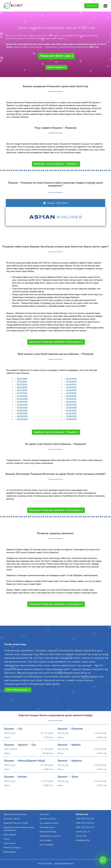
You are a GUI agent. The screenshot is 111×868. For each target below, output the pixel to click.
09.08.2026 (22, 419)
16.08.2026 (71, 396)
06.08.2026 (22, 411)
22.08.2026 (71, 414)
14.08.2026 (71, 390)
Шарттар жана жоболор (15, 814)
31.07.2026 (22, 393)
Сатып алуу (91, 6)
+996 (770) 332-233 (85, 823)
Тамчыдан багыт (47, 827)
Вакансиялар (9, 852)
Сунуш (7, 839)
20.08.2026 (71, 408)
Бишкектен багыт (48, 819)
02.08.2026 (22, 399)
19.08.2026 (71, 405)
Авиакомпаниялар (48, 832)
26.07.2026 (22, 379)
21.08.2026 (71, 411)
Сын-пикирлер (46, 845)
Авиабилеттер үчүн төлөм (16, 823)
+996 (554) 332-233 (85, 819)
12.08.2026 (71, 385)
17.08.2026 (71, 399)
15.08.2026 (71, 393)
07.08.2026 (22, 414)
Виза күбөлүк (10, 835)
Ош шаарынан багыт (49, 823)
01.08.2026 (22, 396)
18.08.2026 (71, 402)
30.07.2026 (22, 390)
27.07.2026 (22, 382)
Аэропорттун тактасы (50, 836)
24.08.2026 (71, 419)
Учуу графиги (46, 840)
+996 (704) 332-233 (85, 827)
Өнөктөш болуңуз (12, 848)
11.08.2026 (71, 382)
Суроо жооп (9, 843)
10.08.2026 (71, 379)
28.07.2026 (22, 385)
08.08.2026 (22, 416)
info (83, 840)
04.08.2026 (22, 405)
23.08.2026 (71, 416)
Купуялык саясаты (12, 819)
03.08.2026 (22, 402)
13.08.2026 (71, 388)
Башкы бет (45, 814)
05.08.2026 (22, 408)
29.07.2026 (22, 388)
